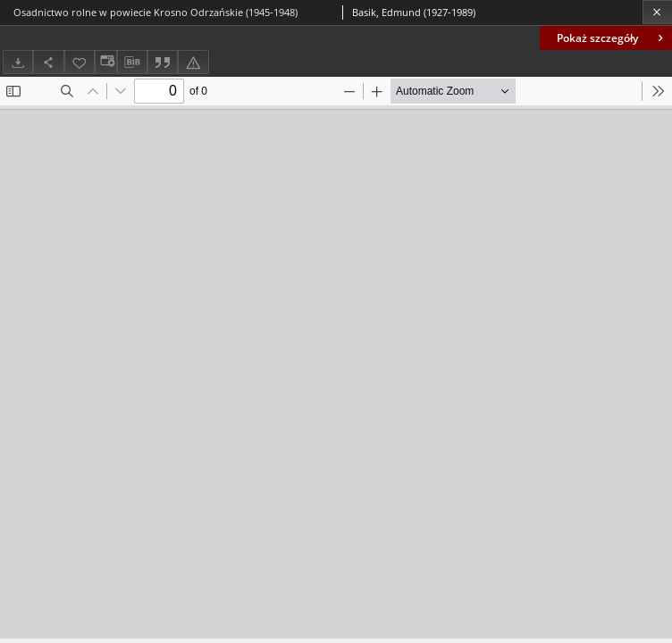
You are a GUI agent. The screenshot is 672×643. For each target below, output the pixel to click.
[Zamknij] (657, 12)
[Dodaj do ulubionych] (80, 62)
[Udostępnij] (48, 62)
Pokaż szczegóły (612, 38)
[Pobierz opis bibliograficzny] (132, 63)
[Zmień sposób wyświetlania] (105, 62)
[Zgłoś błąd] (193, 62)
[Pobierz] (18, 62)
